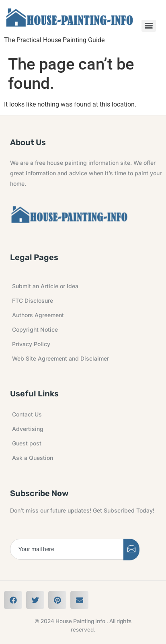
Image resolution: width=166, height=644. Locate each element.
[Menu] (149, 26)
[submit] (131, 550)
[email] (67, 549)
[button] (13, 600)
